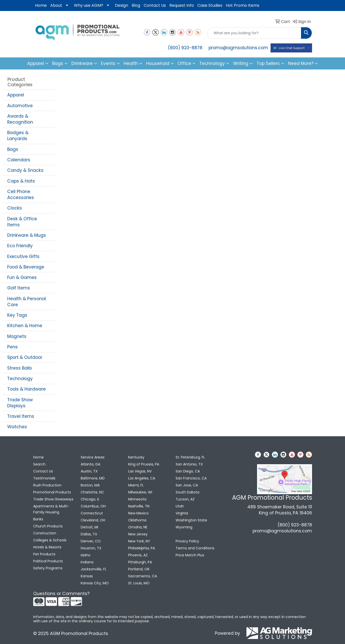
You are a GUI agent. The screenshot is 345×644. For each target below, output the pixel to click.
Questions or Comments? (61, 594)
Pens (12, 347)
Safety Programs (48, 568)
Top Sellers (268, 63)
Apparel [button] (36, 63)
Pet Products (44, 554)
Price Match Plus (190, 555)
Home (41, 5)
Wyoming (184, 527)
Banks (38, 519)
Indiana (87, 562)
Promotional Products (52, 492)
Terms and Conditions (195, 548)
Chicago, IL (90, 499)
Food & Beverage (26, 267)
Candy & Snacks (25, 170)
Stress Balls (20, 368)
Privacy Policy (187, 541)
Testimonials (44, 478)
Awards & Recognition (20, 119)
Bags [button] (58, 63)
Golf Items (19, 288)
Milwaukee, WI (140, 492)
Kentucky (136, 457)
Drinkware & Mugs (27, 235)
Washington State (191, 520)
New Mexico (138, 513)
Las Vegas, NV (140, 471)
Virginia (182, 513)
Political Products (48, 561)
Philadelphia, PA (142, 548)
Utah (180, 506)
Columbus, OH (93, 506)
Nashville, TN (139, 506)
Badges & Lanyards (18, 136)
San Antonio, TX (189, 464)
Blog (136, 5)
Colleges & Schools (50, 540)
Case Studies (210, 5)
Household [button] (158, 63)
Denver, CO (91, 541)
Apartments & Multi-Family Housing (51, 509)
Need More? (301, 63)
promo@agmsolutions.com (238, 48)
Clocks (15, 208)
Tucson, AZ (185, 499)
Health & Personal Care (27, 302)
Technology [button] (212, 63)
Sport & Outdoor (25, 357)
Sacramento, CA (143, 576)
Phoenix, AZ (138, 555)
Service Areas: (93, 457)
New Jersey (138, 534)
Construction (45, 533)
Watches (17, 427)
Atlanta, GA (90, 464)
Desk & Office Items (22, 222)
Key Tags (17, 315)
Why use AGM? (89, 5)
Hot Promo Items (243, 5)
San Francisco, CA (191, 478)
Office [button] (184, 63)
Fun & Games (22, 277)
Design (122, 5)
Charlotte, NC (92, 492)
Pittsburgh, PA (140, 562)
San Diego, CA (188, 471)
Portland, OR (139, 569)
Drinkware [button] (82, 63)
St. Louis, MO (139, 583)
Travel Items (21, 416)
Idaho (86, 555)
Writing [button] (241, 63)
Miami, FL (136, 485)
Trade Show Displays (20, 403)
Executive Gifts (23, 256)
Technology (20, 379)
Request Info (182, 5)
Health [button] (131, 63)
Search (39, 464)
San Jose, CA (187, 485)
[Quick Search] (254, 33)
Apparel (16, 95)
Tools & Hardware (26, 389)
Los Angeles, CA (142, 478)
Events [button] (108, 63)
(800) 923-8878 (185, 48)
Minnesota (137, 499)
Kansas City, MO (95, 583)
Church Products (48, 526)
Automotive (20, 106)
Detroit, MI (89, 527)
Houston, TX (91, 548)
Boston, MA (90, 485)
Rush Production (47, 485)
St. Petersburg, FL (190, 457)
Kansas (87, 576)
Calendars (19, 160)
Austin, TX (89, 471)
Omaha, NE (138, 527)
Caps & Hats (21, 181)
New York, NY (139, 541)
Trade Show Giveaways (53, 499)
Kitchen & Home (25, 326)
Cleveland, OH (93, 520)
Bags (13, 149)
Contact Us (155, 5)
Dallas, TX (89, 534)
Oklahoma (137, 520)
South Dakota (187, 492)
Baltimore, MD (93, 478)
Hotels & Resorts (47, 547)
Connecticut (92, 513)
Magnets (17, 336)
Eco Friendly (20, 246)
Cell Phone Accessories (21, 195)
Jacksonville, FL (94, 569)
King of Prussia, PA (144, 464)
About (56, 5)
